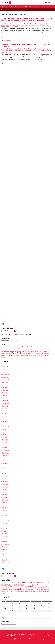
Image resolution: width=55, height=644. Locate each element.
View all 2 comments (8, 66)
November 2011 (6, 515)
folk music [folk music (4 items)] (38, 349)
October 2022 (5, 401)
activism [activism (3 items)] (3, 347)
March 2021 (5, 424)
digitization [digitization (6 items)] (21, 349)
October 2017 (5, 461)
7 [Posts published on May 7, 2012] (5, 605)
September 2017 (6, 463)
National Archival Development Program (34, 51)
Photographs (31, 23)
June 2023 (4, 385)
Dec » (3, 618)
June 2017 (4, 471)
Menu (3, 10)
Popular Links (46, 2)
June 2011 (4, 529)
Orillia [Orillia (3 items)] (44, 351)
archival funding (43, 23)
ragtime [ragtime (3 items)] (10, 354)
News (26, 23)
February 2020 (5, 440)
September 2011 (6, 521)
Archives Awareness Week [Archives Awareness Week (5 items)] (14, 347)
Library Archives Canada (20, 51)
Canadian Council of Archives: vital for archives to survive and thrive (26, 45)
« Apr (3, 614)
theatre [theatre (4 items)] (3, 356)
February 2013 (5, 500)
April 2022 (4, 414)
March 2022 (5, 416)
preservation (34, 25)
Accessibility (31, 637)
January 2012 (5, 513)
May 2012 (4, 505)
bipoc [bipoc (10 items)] (24, 347)
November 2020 (6, 427)
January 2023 (5, 393)
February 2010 (5, 562)
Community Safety (32, 634)
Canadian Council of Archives (8, 51)
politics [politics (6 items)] (47, 351)
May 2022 (4, 411)
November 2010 (6, 544)
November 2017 (6, 458)
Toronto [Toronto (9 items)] (8, 355)
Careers (30, 638)
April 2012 (4, 508)
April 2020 (4, 435)
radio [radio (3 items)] (8, 354)
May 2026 (4, 364)
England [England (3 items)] (31, 349)
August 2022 (5, 406)
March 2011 (5, 536)
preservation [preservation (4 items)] (4, 353)
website (7, 334)
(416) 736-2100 (17, 638)
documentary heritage (15, 25)
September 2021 (6, 419)
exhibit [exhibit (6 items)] (34, 349)
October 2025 (5, 367)
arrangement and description (44, 49)
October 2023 (5, 377)
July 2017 (4, 468)
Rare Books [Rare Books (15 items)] (17, 353)
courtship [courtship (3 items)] (12, 349)
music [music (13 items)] (30, 351)
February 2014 (5, 484)
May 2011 (4, 531)
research (39, 25)
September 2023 (6, 380)
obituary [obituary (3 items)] (41, 351)
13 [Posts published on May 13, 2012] (49, 605)
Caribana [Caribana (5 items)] (44, 347)
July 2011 (4, 526)
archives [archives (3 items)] (6, 347)
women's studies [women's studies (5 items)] (29, 355)
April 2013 (4, 495)
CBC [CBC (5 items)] (48, 347)
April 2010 (4, 560)
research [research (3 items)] (24, 354)
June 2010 (4, 555)
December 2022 (6, 395)
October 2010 (5, 547)
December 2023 (6, 372)
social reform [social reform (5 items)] (33, 353)
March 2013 (5, 497)
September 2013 (6, 492)
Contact (16, 637)
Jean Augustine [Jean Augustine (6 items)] (6, 351)
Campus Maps (17, 640)
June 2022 (4, 408)
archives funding (33, 49)
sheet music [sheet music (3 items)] (28, 354)
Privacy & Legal (31, 636)
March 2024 (5, 369)
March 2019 (5, 448)
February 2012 (5, 510)
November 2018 (6, 450)
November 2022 (6, 398)
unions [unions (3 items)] (24, 356)
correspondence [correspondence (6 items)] (6, 349)
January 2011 (5, 542)
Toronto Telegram (45, 25)
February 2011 (5, 539)
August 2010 (5, 549)
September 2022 (6, 403)
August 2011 (5, 523)
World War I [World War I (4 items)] (36, 356)
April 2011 (4, 534)
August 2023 (5, 382)
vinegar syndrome (5, 27)
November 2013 (6, 487)
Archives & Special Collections (18, 23)
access (38, 23)
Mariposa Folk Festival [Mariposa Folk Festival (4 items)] (19, 351)
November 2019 (6, 442)
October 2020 (5, 429)
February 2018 (5, 453)
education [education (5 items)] (27, 349)
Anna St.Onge (15, 27)
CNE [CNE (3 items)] (50, 347)
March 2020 (5, 437)
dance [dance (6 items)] (16, 349)
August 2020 (5, 432)
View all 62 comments (8, 40)
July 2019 (4, 445)
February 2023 (5, 390)
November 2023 (6, 375)
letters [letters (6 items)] (12, 351)
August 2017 (5, 466)
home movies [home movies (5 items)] (44, 349)
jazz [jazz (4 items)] (49, 349)
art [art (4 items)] (22, 347)
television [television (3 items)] (48, 354)
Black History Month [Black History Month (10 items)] (34, 347)
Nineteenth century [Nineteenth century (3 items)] (36, 351)
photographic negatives (25, 25)
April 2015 (4, 474)
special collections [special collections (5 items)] (41, 353)
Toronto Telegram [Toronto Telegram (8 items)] (17, 355)
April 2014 (4, 482)
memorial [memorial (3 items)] (26, 351)
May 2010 (4, 557)
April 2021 (4, 422)
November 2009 (6, 565)
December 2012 (6, 502)
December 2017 (6, 455)
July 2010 (4, 552)
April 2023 (4, 388)
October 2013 (5, 489)
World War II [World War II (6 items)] (43, 355)
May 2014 (4, 479)
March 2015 (5, 476)
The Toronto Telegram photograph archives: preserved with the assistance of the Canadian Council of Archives (27, 20)
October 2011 (5, 518)
